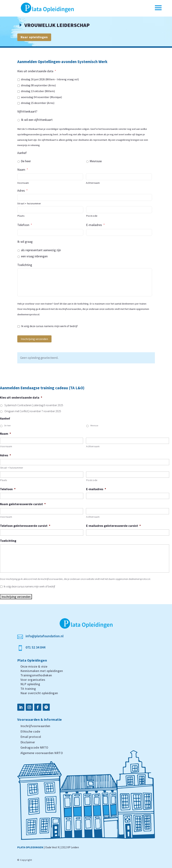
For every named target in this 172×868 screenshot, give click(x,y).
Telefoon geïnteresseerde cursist (25, 526)
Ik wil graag (25, 242)
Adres (22, 190)
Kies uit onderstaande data (37, 71)
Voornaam (23, 183)
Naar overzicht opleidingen (39, 693)
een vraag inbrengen (34, 256)
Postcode (92, 216)
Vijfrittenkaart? (27, 111)
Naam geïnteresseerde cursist (23, 504)
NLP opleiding (30, 684)
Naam (23, 170)
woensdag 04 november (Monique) (41, 97)
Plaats (21, 216)
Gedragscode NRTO (34, 747)
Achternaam (93, 183)
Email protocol (31, 737)
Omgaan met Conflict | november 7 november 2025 (33, 411)
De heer (26, 161)
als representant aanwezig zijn (41, 250)
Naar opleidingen (34, 37)
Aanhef (22, 153)
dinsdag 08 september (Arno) (38, 85)
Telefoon (25, 225)
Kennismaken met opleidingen (42, 671)
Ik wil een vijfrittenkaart (37, 120)
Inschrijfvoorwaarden (35, 726)
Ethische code (30, 731)
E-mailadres (95, 225)
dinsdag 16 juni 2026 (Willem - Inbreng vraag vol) (50, 79)
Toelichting (25, 265)
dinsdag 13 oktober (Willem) (38, 91)
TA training (28, 689)
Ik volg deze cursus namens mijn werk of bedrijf (49, 326)
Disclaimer (28, 742)
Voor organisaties (33, 680)
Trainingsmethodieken (36, 675)
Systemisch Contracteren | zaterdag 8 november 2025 (34, 405)
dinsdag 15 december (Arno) (38, 103)
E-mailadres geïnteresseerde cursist (113, 526)
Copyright (26, 860)
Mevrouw (96, 161)
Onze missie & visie (34, 666)
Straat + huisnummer (29, 203)
